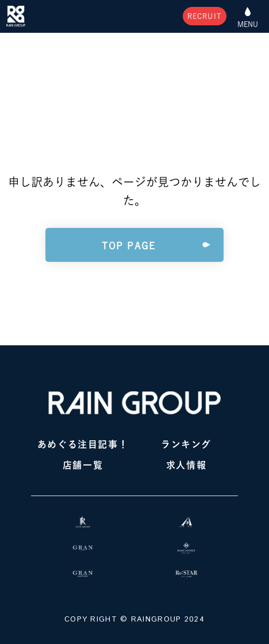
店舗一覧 (83, 465)
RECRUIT (205, 16)
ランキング (186, 444)
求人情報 (186, 465)
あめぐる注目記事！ (83, 444)
